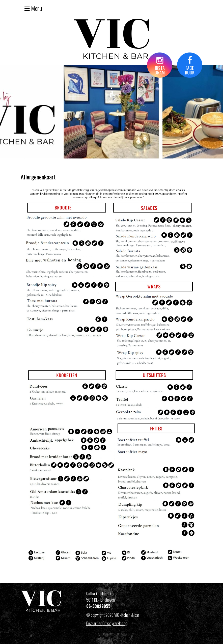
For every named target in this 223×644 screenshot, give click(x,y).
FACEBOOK (190, 66)
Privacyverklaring (115, 623)
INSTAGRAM (160, 66)
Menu (33, 8)
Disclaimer (94, 623)
